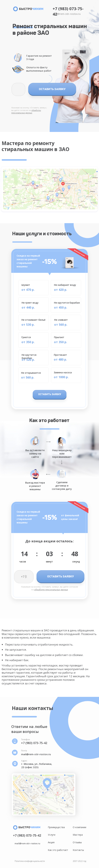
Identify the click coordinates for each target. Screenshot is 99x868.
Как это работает (58, 850)
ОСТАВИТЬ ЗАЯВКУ (52, 89)
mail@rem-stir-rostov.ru (67, 14)
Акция (51, 842)
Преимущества (56, 827)
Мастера (78, 835)
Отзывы (77, 842)
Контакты (78, 850)
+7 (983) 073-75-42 (34, 743)
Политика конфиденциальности (30, 861)
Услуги (52, 835)
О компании (79, 827)
